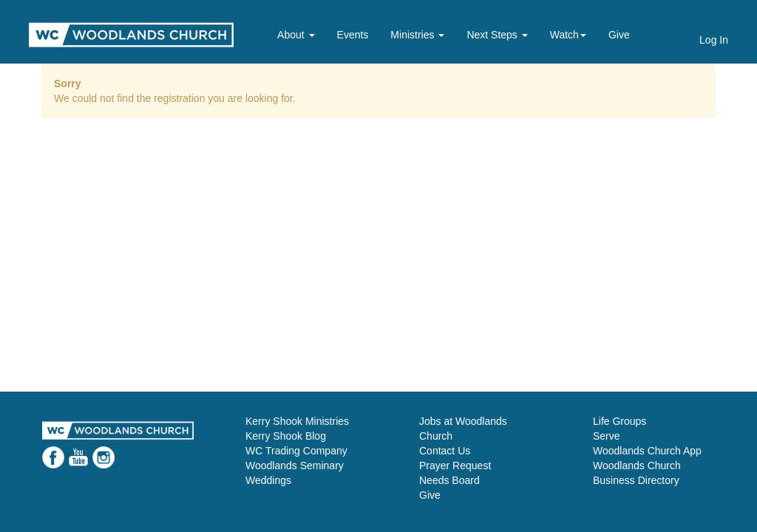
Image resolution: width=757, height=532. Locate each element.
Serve (607, 436)
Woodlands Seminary (295, 465)
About (296, 35)
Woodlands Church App (647, 451)
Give (619, 35)
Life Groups (619, 421)
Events (353, 35)
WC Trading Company (296, 451)
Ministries (417, 35)
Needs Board (449, 480)
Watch (568, 35)
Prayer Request (455, 465)
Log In (714, 40)
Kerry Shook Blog (286, 436)
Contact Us (445, 451)
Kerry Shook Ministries (297, 421)
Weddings (268, 480)
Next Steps (497, 35)
